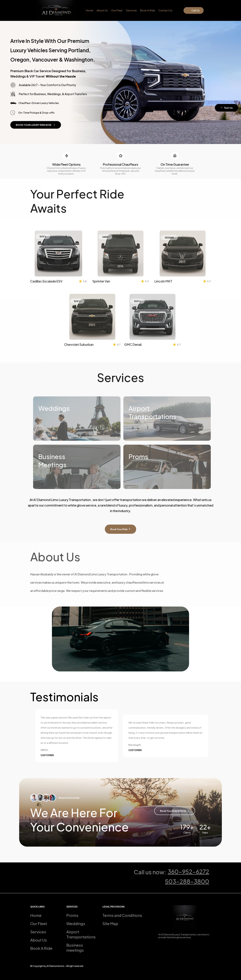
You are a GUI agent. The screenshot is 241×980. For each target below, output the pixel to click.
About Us (102, 10)
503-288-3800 (187, 881)
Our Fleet (117, 10)
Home (89, 10)
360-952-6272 (188, 872)
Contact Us (165, 10)
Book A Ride (148, 10)
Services (131, 10)
